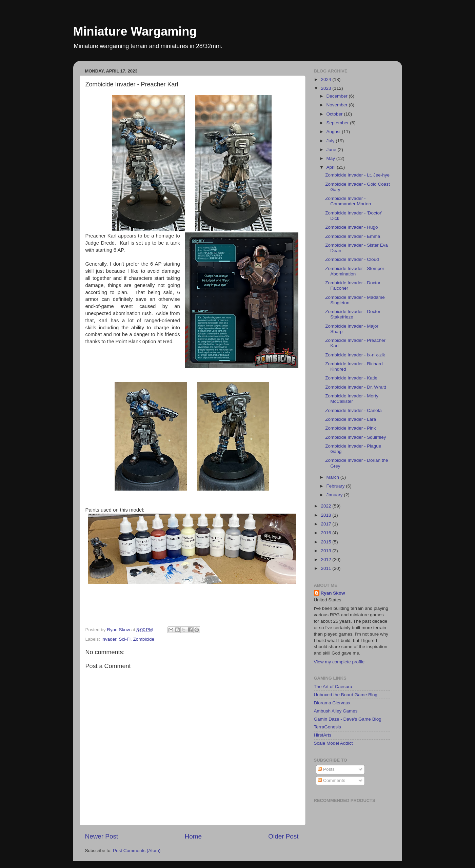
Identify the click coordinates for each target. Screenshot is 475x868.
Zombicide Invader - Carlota (353, 410)
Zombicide (144, 639)
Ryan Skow (333, 593)
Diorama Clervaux (332, 703)
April (332, 167)
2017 (326, 524)
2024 (326, 79)
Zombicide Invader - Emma (353, 236)
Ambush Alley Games (336, 711)
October (335, 114)
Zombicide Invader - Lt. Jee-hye (357, 175)
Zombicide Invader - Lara (351, 419)
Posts (326, 769)
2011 (326, 568)
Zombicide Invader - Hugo (351, 227)
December (338, 96)
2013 (326, 551)
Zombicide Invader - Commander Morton (348, 201)
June (332, 150)
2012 (326, 560)
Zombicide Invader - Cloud (352, 259)
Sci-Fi (125, 639)
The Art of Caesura (333, 687)
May (331, 158)
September (338, 123)
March (333, 477)
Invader (109, 639)
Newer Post (102, 836)
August (334, 132)
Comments (331, 780)
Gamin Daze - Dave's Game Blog (348, 719)
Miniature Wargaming (135, 31)
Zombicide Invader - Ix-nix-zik (355, 355)
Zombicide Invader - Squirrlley (355, 437)
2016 (326, 533)
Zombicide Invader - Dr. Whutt (355, 387)
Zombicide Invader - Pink (350, 428)
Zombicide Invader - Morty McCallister (352, 399)
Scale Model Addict (333, 743)
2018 (326, 515)
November (338, 105)
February (336, 486)
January (335, 495)
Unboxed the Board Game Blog (346, 695)
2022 (326, 506)
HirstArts (323, 735)
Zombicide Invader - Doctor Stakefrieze (353, 314)
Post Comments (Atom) (137, 851)
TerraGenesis (328, 727)
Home (193, 836)
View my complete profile (339, 662)
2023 (326, 88)
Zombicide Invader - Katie (351, 378)
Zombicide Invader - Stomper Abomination (355, 271)
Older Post (283, 836)
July (331, 141)
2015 (326, 542)
